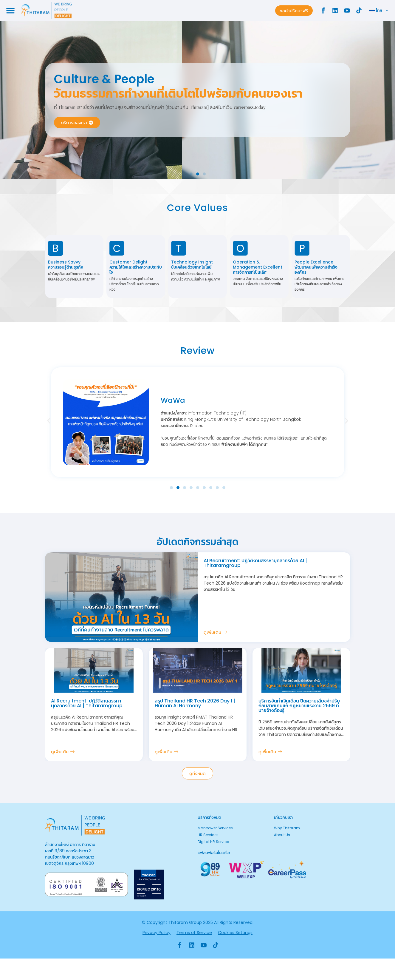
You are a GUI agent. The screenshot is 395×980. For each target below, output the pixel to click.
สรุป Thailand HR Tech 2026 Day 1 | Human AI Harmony (195, 703)
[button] (191, 174)
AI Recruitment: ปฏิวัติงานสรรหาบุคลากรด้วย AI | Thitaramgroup (255, 563)
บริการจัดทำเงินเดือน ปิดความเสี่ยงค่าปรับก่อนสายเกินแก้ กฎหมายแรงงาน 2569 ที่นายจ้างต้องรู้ (299, 706)
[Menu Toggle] (10, 10)
